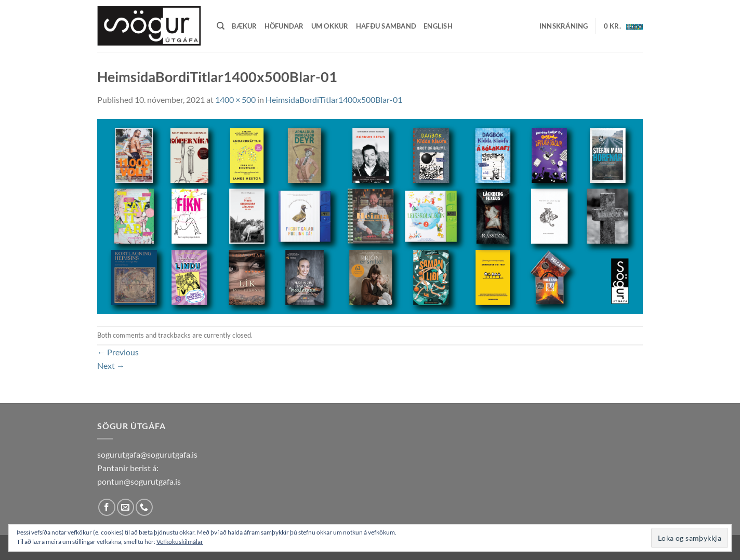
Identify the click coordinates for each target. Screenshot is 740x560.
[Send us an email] (125, 507)
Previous (118, 352)
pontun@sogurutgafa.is (139, 481)
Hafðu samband (386, 26)
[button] (564, 26)
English (438, 26)
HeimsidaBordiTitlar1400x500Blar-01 (334, 99)
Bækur (244, 26)
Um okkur (330, 26)
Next (111, 365)
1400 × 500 (235, 99)
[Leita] (221, 26)
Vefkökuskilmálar (180, 542)
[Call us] (144, 507)
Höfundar (284, 26)
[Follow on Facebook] (107, 507)
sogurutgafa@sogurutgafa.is (147, 454)
